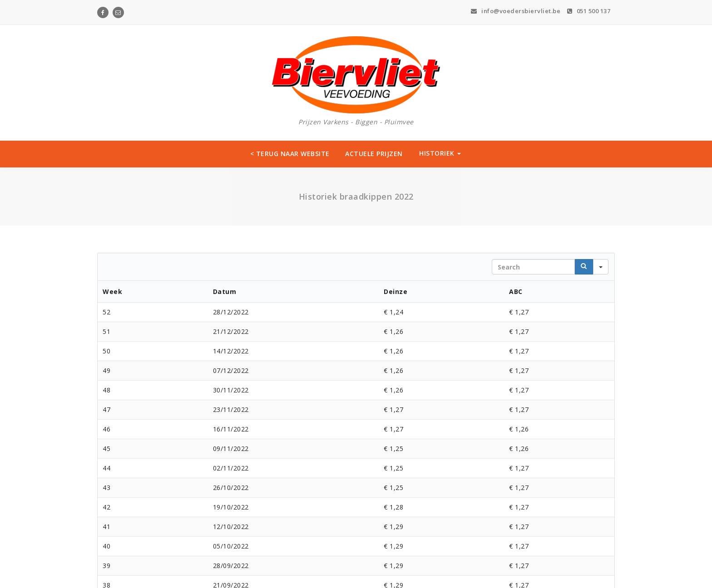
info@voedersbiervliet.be (516, 11)
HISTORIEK (440, 153)
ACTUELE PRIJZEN (374, 154)
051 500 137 (589, 11)
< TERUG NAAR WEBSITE (290, 154)
